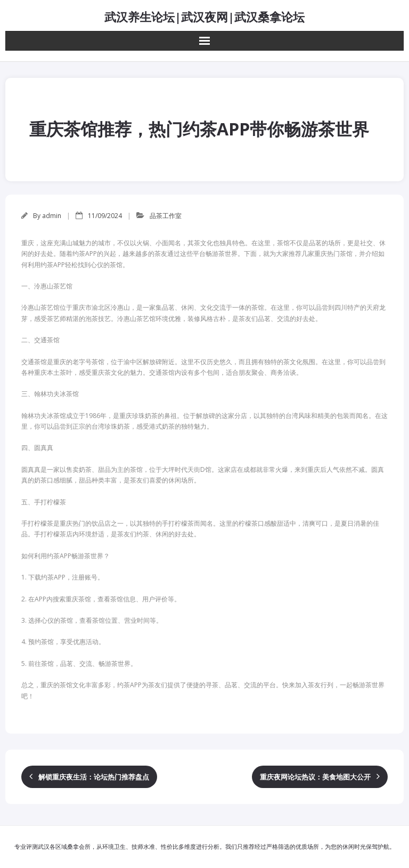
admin (52, 216)
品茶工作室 (166, 216)
